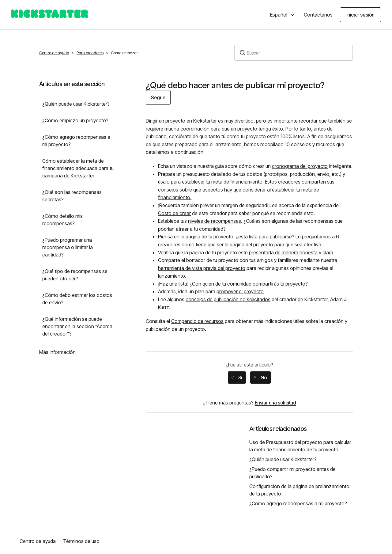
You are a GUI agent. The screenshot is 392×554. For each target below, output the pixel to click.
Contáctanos (318, 15)
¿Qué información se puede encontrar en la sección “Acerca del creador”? (77, 326)
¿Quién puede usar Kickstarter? (76, 104)
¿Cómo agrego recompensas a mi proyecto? (76, 141)
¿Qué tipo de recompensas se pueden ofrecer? (75, 275)
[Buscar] (294, 53)
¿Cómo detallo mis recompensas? (62, 220)
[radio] (237, 378)
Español (279, 15)
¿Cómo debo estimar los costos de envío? (77, 299)
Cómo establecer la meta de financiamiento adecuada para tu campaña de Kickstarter (78, 168)
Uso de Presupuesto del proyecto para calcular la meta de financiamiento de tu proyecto (300, 446)
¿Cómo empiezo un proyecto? (75, 120)
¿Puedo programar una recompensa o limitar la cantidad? (68, 247)
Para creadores (90, 53)
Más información (57, 352)
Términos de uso (81, 541)
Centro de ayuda (54, 53)
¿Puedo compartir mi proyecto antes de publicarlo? (292, 473)
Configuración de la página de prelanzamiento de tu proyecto (299, 490)
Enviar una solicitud (275, 403)
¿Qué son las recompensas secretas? (72, 196)
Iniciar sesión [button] (360, 15)
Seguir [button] (158, 97)
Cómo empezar (124, 53)
